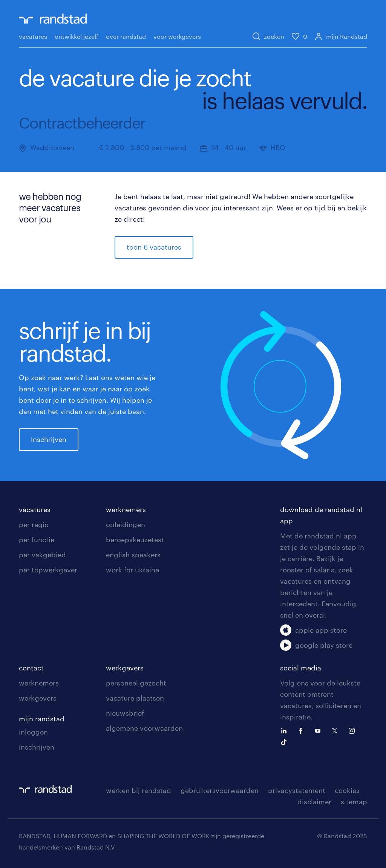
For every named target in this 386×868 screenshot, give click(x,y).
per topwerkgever (48, 570)
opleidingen (126, 524)
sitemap (354, 802)
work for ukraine (132, 570)
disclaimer (314, 802)
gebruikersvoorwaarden (220, 790)
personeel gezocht (136, 683)
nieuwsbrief (125, 713)
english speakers (133, 555)
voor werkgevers (177, 36)
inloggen (33, 732)
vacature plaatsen (135, 698)
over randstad (126, 36)
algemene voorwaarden (144, 728)
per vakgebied (42, 555)
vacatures (33, 36)
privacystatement (297, 790)
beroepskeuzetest (135, 540)
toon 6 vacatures (154, 247)
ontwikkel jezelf (77, 36)
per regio (34, 524)
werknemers (126, 509)
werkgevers (38, 698)
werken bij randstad (139, 790)
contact (31, 668)
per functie (37, 540)
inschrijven (49, 439)
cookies (347, 790)
